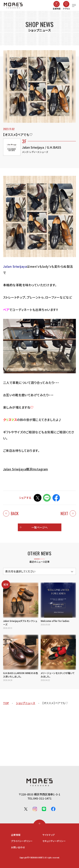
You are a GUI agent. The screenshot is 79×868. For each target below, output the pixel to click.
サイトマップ (49, 835)
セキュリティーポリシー (54, 841)
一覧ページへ (40, 527)
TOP (6, 703)
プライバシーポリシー (22, 841)
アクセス (66, 9)
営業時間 (57, 9)
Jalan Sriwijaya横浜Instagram (25, 469)
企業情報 (16, 835)
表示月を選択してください (20, 571)
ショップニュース (25, 703)
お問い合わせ (18, 847)
